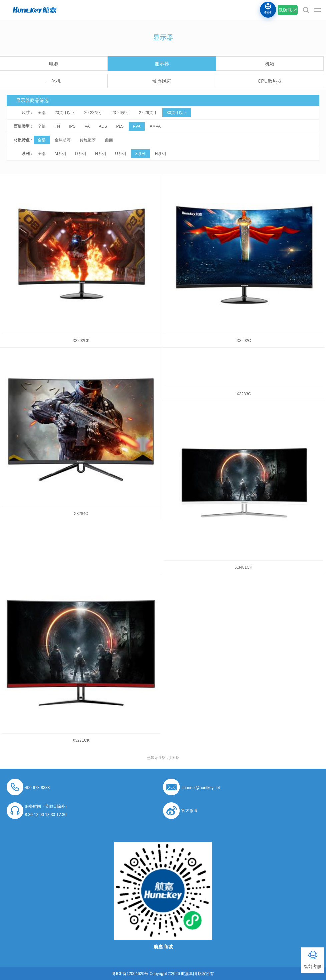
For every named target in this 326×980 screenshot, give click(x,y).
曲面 (109, 140)
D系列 (81, 154)
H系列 (161, 154)
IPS (72, 126)
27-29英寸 (148, 113)
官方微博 (189, 811)
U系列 (121, 154)
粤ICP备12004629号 (130, 974)
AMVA (155, 126)
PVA (137, 126)
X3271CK (81, 740)
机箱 (270, 64)
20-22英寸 (94, 113)
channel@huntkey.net (200, 788)
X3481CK (244, 567)
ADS (103, 126)
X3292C (244, 341)
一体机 (54, 81)
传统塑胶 (88, 140)
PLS (120, 126)
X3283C (244, 394)
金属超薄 (63, 140)
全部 (42, 113)
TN (57, 126)
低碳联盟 (288, 10)
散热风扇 (162, 81)
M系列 (60, 154)
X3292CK (81, 341)
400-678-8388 (38, 788)
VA (87, 126)
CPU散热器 (270, 81)
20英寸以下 (65, 113)
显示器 (162, 64)
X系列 (140, 154)
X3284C (81, 514)
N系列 (101, 154)
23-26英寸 (121, 113)
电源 (54, 64)
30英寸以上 (177, 113)
